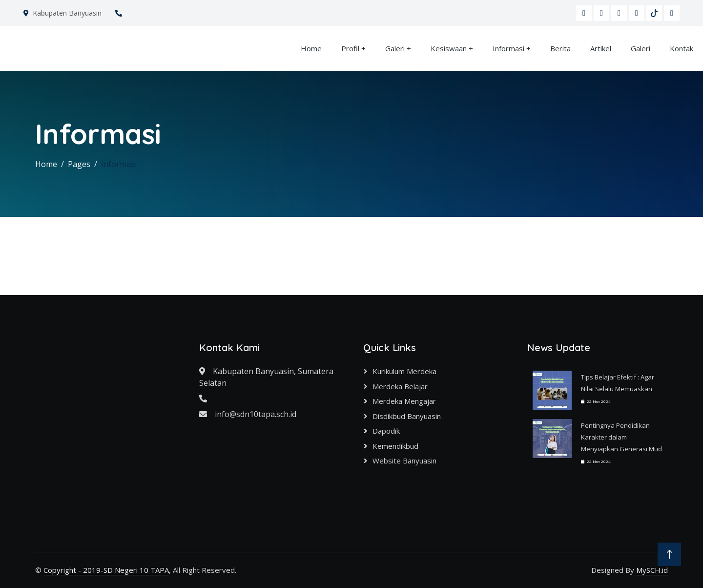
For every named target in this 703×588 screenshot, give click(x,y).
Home (311, 48)
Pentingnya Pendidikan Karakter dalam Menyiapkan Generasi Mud (621, 437)
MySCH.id (652, 570)
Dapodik (386, 431)
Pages (79, 164)
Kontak (682, 48)
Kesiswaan (449, 48)
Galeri (395, 48)
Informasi (508, 48)
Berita (560, 48)
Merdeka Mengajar (404, 401)
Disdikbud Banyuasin (407, 416)
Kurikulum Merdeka (404, 371)
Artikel (601, 48)
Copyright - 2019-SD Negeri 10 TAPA (106, 570)
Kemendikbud (395, 446)
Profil (350, 48)
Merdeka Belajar (400, 386)
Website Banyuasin (404, 461)
